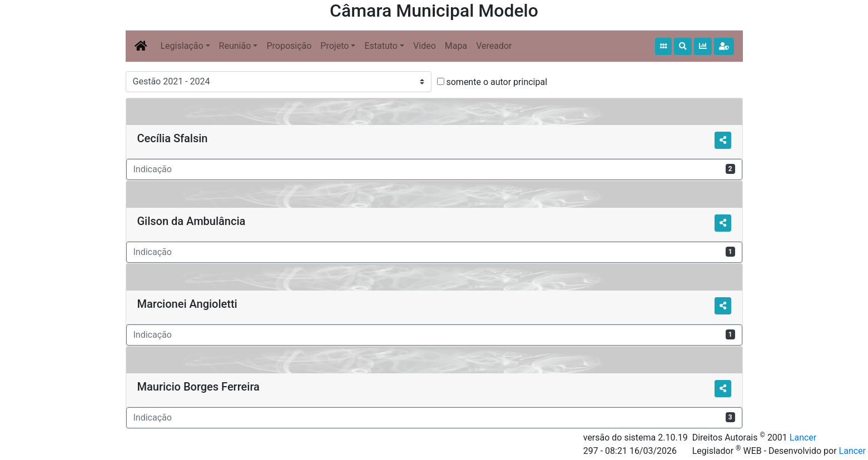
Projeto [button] (334, 46)
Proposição (289, 46)
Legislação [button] (182, 46)
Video (425, 46)
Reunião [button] (235, 46)
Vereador (494, 46)
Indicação (434, 169)
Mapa (456, 46)
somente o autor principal (497, 82)
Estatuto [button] (381, 46)
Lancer (803, 437)
